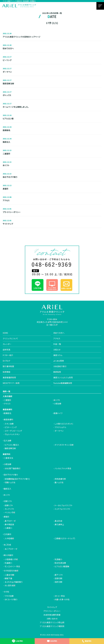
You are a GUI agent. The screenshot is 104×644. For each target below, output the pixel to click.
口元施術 (7, 534)
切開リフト (8, 501)
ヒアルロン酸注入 (12, 445)
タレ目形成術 (10, 585)
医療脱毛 (7, 413)
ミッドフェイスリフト (62, 509)
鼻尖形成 (58, 521)
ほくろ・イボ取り (11, 599)
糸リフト (57, 400)
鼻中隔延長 (9, 524)
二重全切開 (9, 575)
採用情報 (6, 372)
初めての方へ (59, 333)
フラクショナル (60, 427)
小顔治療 (57, 404)
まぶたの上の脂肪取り (14, 582)
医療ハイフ (58, 413)
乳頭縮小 (58, 559)
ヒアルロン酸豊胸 (62, 566)
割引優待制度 (8, 366)
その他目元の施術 (11, 571)
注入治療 (7, 441)
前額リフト (9, 505)
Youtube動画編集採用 (63, 383)
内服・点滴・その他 (62, 599)
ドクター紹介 (8, 355)
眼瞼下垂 (8, 578)
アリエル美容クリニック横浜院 (52, 626)
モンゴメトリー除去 (12, 566)
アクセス (57, 338)
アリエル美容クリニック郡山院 (52, 622)
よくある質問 (59, 361)
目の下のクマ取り (11, 475)
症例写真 (6, 350)
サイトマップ (52, 607)
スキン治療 (9, 424)
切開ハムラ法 (10, 482)
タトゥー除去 (60, 596)
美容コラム (58, 355)
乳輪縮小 (8, 563)
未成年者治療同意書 (52, 615)
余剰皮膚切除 (60, 479)
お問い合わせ (52, 619)
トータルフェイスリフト (64, 505)
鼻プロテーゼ (10, 521)
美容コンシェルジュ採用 (63, 377)
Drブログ (6, 361)
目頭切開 (58, 578)
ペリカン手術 (10, 512)
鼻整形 (6, 517)
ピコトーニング (11, 427)
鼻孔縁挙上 (59, 524)
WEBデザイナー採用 (11, 383)
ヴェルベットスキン (12, 434)
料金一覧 (57, 344)
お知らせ (57, 350)
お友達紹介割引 (60, 366)
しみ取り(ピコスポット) (64, 424)
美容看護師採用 (9, 377)
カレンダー (7, 344)
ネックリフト (9, 509)
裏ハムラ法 (59, 482)
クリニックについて (10, 338)
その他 (6, 592)
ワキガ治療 (9, 596)
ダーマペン (59, 431)
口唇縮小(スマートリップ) (65, 538)
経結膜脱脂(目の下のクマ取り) (17, 479)
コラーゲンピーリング (13, 431)
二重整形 (7, 400)
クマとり (7, 404)
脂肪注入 (7, 489)
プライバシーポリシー (52, 611)
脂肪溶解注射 (10, 448)
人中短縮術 (9, 538)
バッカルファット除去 (63, 468)
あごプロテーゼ (11, 549)
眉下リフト (59, 575)
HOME (5, 333)
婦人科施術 (8, 555)
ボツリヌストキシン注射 (64, 445)
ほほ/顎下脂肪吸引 (13, 468)
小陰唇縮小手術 (11, 559)
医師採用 (57, 372)
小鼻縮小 (8, 528)
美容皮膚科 (8, 419)
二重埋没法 (8, 458)
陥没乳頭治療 (60, 563)
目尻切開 (58, 582)
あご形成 (7, 545)
